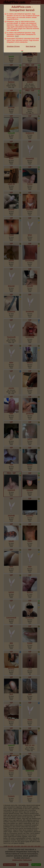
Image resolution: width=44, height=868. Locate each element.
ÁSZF (17, 36)
